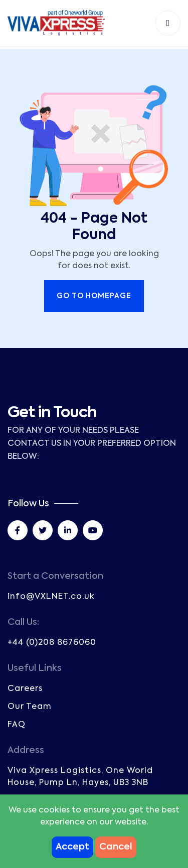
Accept (72, 847)
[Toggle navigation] (168, 23)
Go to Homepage (94, 296)
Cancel (116, 847)
